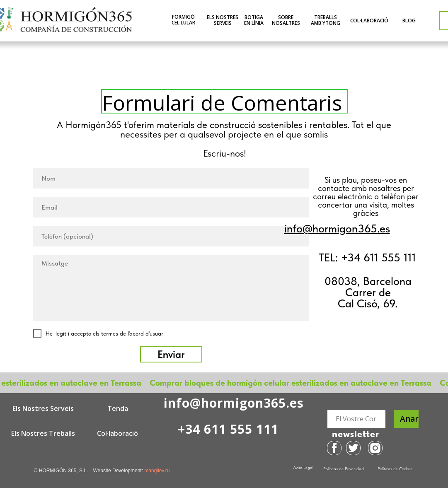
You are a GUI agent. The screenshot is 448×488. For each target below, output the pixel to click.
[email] (171, 207)
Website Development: (119, 471)
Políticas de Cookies (395, 469)
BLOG (409, 21)
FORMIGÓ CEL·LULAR (183, 20)
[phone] (171, 236)
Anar (409, 419)
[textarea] (171, 288)
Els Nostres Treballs (43, 433)
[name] (171, 178)
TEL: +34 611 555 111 (367, 257)
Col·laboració (117, 433)
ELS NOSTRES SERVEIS (223, 20)
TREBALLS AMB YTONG (326, 20)
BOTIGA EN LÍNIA (254, 20)
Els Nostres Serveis (43, 408)
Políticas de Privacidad (344, 469)
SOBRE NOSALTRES (286, 20)
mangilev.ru (157, 471)
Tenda (118, 408)
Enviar (171, 354)
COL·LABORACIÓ (369, 21)
